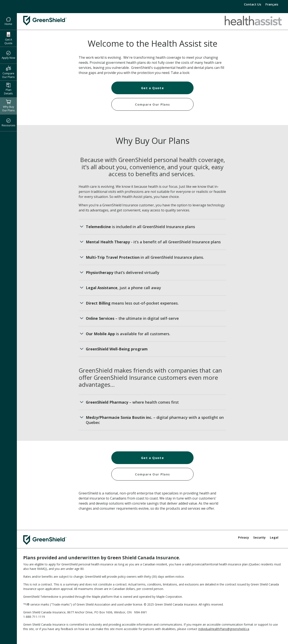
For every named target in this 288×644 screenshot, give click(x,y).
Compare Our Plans (8, 72)
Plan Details (8, 89)
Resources (9, 123)
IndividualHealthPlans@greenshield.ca (224, 629)
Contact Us (253, 4)
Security (259, 537)
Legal (274, 537)
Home (8, 22)
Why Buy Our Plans (8, 106)
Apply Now (8, 55)
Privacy (244, 537)
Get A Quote (8, 38)
